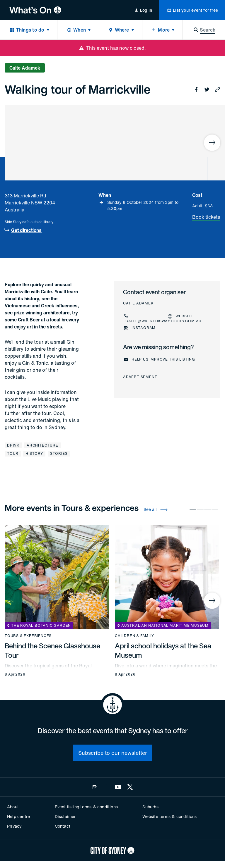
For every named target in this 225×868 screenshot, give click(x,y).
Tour (13, 453)
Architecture (42, 445)
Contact (63, 826)
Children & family (134, 636)
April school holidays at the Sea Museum (163, 650)
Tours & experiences (28, 636)
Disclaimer (65, 816)
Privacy (14, 826)
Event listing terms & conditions (86, 807)
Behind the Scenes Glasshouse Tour (52, 650)
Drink (13, 445)
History (34, 453)
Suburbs (150, 807)
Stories (59, 453)
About (13, 807)
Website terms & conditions (169, 816)
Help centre (18, 816)
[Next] (212, 143)
